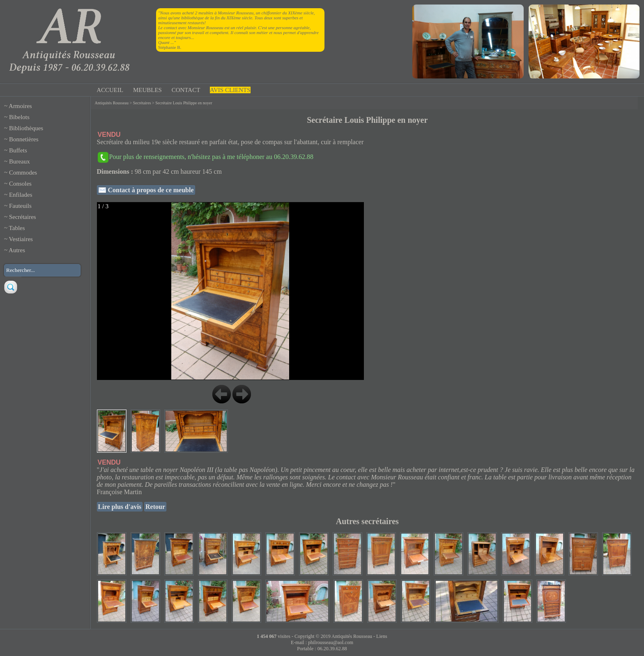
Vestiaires (21, 239)
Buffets (18, 150)
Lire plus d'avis (120, 507)
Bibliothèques (26, 128)
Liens (382, 636)
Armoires (20, 106)
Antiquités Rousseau (112, 103)
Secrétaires (23, 217)
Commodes (23, 173)
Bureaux (20, 161)
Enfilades (21, 195)
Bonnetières (24, 139)
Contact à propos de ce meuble (150, 190)
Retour (155, 507)
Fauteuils (20, 206)
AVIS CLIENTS (230, 90)
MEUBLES (147, 90)
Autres (17, 250)
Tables (17, 228)
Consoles (20, 184)
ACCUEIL (110, 90)
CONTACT (186, 90)
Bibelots (19, 117)
